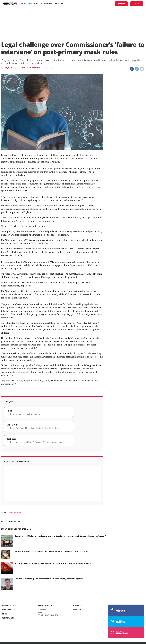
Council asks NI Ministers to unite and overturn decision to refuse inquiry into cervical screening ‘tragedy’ (60, 536)
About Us (43, 613)
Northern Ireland (15, 513)
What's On (8, 618)
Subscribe (121, 4)
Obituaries (49, 3)
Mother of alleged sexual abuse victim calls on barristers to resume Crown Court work (52, 551)
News (24, 3)
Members (59, 3)
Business (7, 610)
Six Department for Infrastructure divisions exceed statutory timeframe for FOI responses (54, 563)
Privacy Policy (46, 606)
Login (137, 4)
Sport (5, 614)
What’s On (38, 3)
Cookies (42, 610)
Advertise (78, 606)
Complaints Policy (48, 615)
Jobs (30, 3)
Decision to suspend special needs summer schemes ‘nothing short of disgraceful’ (50, 579)
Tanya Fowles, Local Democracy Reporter (22, 68)
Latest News (9, 606)
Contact (78, 610)
